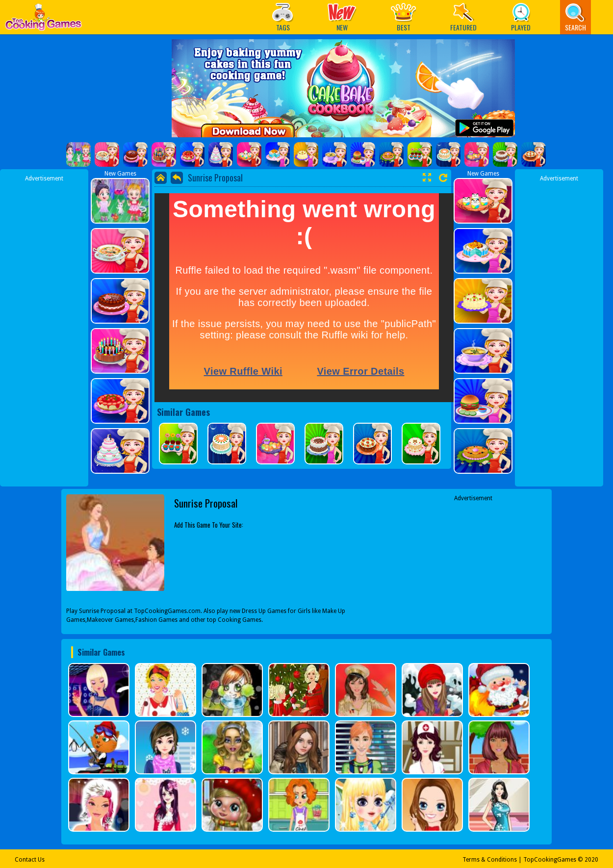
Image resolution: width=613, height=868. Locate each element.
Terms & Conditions (490, 860)
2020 (591, 860)
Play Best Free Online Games (43, 20)
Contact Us (30, 860)
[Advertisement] (44, 330)
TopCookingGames (550, 860)
